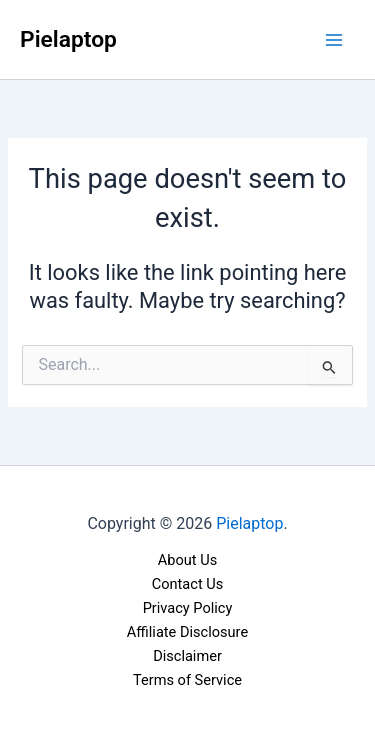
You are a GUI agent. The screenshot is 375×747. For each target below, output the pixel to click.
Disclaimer (187, 656)
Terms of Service (187, 680)
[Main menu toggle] (334, 40)
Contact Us (188, 584)
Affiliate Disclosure (187, 632)
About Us (187, 560)
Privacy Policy (188, 608)
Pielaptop (68, 39)
